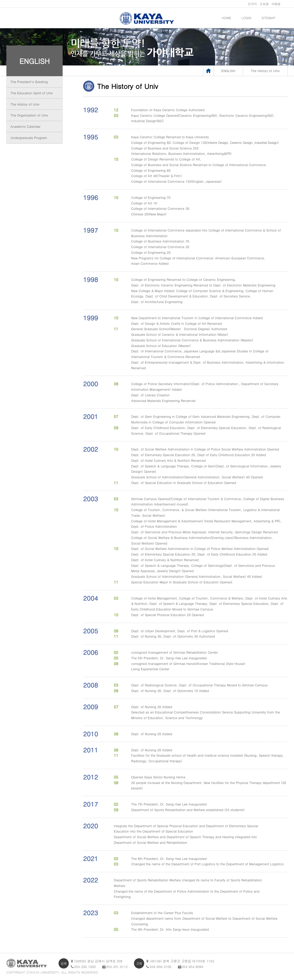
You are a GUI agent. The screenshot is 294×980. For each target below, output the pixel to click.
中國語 (276, 4)
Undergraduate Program (29, 138)
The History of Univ (25, 104)
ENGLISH (35, 61)
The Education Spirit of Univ (32, 93)
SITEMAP (268, 18)
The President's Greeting (29, 82)
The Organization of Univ (29, 115)
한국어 (252, 4)
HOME (226, 18)
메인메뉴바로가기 (0, 0)
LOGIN (246, 18)
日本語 (264, 4)
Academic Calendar (25, 126)
